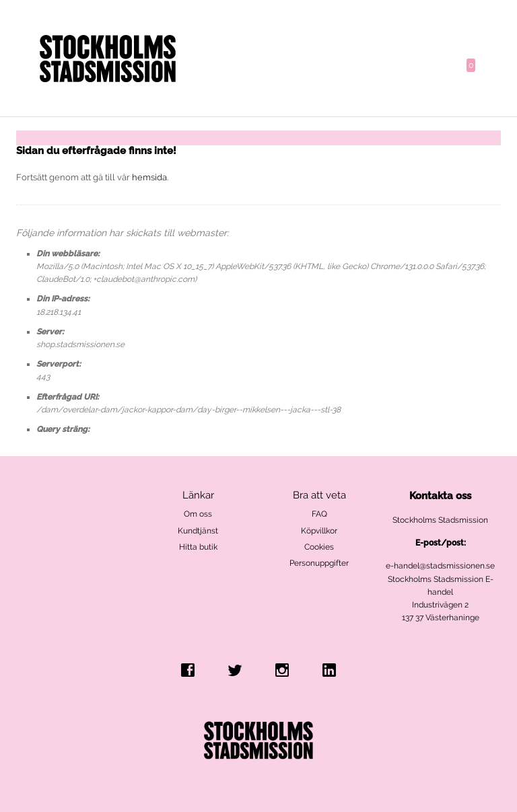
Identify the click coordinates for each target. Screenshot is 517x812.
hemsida (149, 177)
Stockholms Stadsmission (440, 520)
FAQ (319, 514)
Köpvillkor (319, 531)
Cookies (319, 547)
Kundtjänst (198, 531)
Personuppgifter (319, 563)
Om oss (198, 514)
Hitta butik (198, 547)
